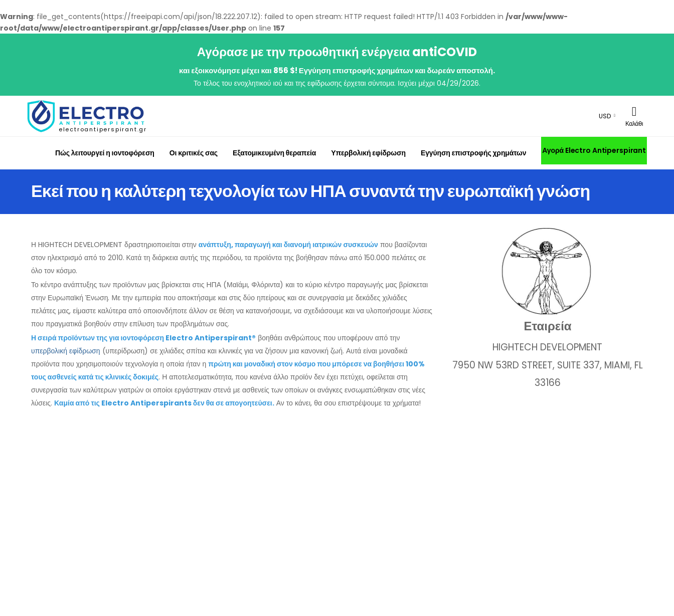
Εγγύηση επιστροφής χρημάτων (473, 153)
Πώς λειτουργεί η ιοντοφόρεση (105, 153)
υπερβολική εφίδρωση (66, 351)
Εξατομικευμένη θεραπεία (274, 153)
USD (605, 116)
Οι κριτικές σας (194, 153)
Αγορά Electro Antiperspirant (594, 150)
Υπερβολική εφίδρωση (368, 153)
